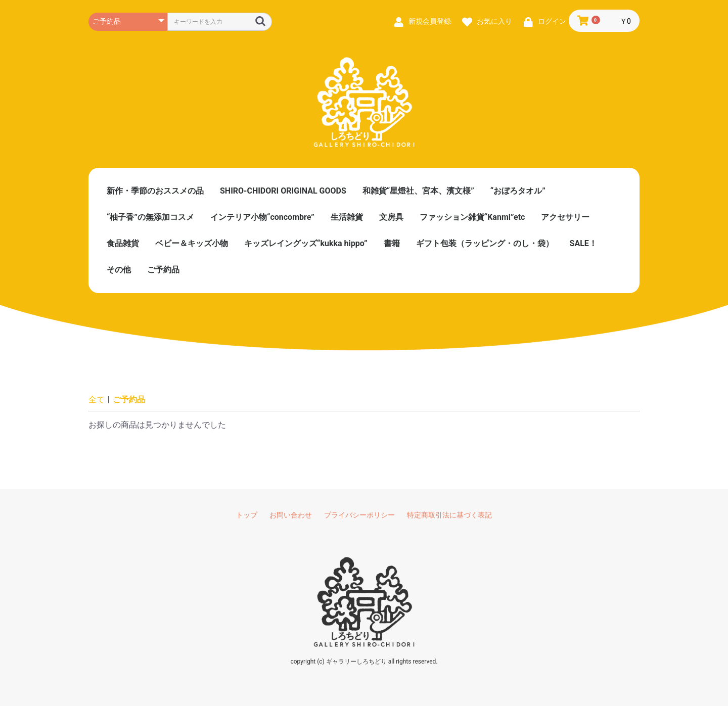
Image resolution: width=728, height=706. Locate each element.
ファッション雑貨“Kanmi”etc (472, 217)
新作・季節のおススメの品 (155, 191)
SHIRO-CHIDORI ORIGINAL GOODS (283, 191)
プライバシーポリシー (359, 515)
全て (97, 399)
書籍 (392, 243)
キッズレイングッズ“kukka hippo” (306, 243)
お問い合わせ (291, 515)
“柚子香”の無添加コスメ (150, 217)
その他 (119, 270)
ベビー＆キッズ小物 (192, 243)
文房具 (391, 217)
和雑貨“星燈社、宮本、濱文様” (418, 191)
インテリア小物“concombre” (262, 217)
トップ (247, 515)
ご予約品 (163, 270)
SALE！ (583, 243)
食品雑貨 (123, 243)
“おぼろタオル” (518, 191)
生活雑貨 (347, 217)
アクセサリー (565, 217)
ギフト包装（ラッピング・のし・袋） (485, 243)
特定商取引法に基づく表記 (449, 515)
